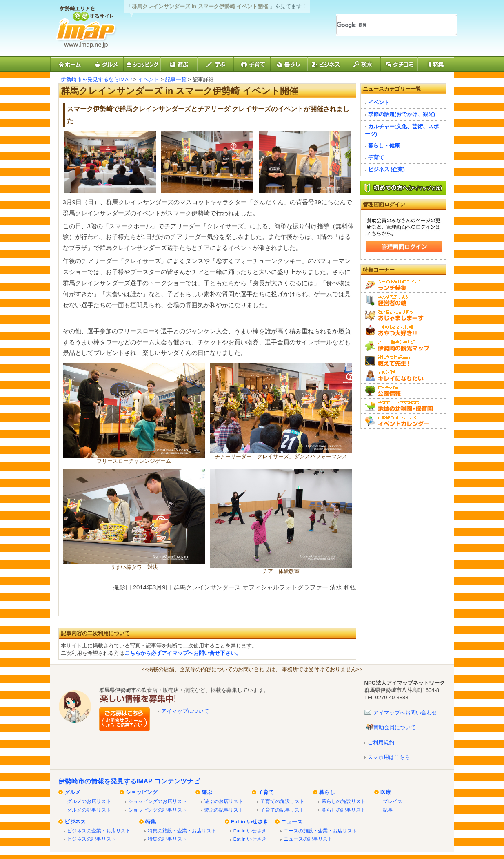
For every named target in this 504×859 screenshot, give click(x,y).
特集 (151, 822)
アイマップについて (185, 711)
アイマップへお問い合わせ (405, 713)
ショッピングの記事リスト (158, 810)
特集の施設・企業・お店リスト (182, 831)
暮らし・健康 (384, 146)
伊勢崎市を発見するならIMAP (97, 79)
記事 (388, 810)
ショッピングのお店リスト (158, 801)
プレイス (393, 801)
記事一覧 (176, 79)
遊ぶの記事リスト (224, 810)
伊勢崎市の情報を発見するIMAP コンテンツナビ (129, 781)
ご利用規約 (381, 742)
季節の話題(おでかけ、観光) (402, 114)
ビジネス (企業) (386, 169)
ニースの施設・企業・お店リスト (320, 831)
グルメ (72, 792)
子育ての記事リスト (282, 810)
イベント (149, 79)
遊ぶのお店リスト (224, 801)
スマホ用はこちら (389, 757)
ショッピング (142, 792)
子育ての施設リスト (282, 801)
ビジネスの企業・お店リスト (99, 831)
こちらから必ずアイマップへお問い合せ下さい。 (183, 653)
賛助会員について (395, 727)
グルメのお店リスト (89, 801)
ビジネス (75, 822)
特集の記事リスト (167, 839)
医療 (386, 792)
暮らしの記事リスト (344, 810)
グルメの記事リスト (89, 810)
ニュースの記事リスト (308, 839)
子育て (376, 157)
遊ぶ (207, 792)
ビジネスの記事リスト (91, 839)
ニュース (292, 822)
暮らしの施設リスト (344, 801)
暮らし (327, 792)
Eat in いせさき (250, 822)
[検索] (387, 25)
